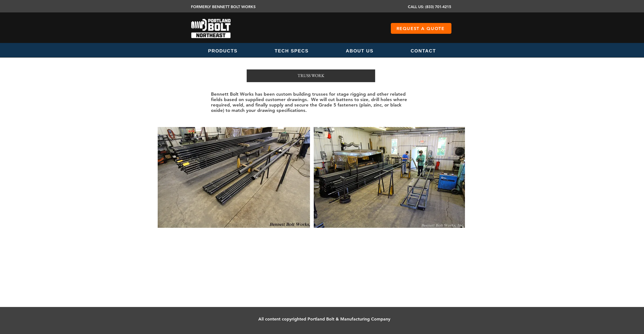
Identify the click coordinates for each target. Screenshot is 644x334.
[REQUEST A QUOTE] (421, 28)
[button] (223, 51)
